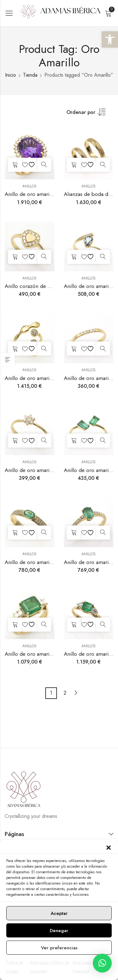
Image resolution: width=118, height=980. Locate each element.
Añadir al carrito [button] (15, 165)
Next (76, 693)
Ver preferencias (59, 948)
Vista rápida (44, 165)
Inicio (11, 75)
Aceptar (59, 913)
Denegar (59, 931)
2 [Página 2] (65, 693)
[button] (110, 39)
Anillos (29, 186)
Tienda (30, 75)
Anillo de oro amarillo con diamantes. (48, 470)
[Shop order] (89, 114)
